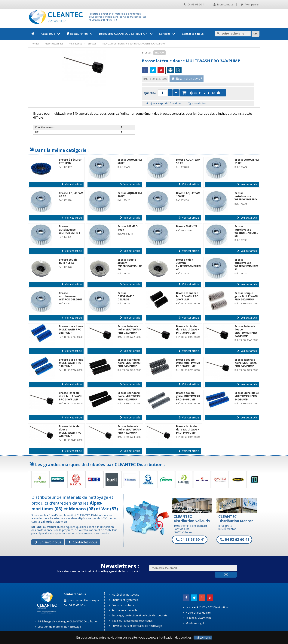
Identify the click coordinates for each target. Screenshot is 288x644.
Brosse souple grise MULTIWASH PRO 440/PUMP (188, 396)
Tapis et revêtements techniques (131, 621)
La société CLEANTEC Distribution (205, 607)
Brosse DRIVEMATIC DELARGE (126, 296)
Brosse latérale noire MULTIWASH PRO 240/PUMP (130, 330)
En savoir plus (48, 542)
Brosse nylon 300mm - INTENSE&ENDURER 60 (189, 265)
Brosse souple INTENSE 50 (68, 261)
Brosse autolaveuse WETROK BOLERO (246, 196)
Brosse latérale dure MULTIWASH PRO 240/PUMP (188, 330)
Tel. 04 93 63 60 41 (75, 605)
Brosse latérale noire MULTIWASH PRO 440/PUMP (130, 430)
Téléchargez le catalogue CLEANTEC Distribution (67, 621)
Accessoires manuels (123, 610)
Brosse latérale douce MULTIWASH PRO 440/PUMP (70, 431)
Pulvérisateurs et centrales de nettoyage (135, 626)
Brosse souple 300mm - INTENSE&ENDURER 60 (130, 265)
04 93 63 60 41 (195, 4)
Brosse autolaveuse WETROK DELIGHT (71, 296)
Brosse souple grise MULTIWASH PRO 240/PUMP (246, 296)
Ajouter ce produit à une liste (163, 103)
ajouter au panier (203, 93)
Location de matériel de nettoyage (58, 627)
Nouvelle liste (197, 103)
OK (226, 574)
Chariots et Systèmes (124, 600)
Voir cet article (72, 184)
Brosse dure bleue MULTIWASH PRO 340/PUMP (71, 363)
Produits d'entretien (123, 605)
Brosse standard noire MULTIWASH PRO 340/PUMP (130, 363)
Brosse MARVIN (186, 226)
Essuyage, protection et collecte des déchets (138, 615)
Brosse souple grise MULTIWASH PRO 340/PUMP (188, 363)
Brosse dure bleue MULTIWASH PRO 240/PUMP (71, 330)
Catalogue (51, 34)
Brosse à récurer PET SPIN (70, 161)
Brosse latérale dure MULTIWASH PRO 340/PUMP (71, 396)
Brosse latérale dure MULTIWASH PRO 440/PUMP (188, 430)
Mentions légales (195, 623)
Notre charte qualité (197, 613)
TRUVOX (159, 53)
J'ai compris (203, 638)
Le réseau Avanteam (197, 618)
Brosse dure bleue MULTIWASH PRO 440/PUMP (247, 396)
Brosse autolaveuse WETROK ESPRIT (70, 230)
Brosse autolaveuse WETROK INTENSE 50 (246, 231)
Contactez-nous (193, 34)
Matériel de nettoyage (124, 595)
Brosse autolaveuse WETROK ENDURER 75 (247, 265)
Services (168, 34)
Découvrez (126, 34)
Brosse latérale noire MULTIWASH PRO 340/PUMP (247, 363)
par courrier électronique (81, 600)
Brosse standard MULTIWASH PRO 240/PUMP (187, 296)
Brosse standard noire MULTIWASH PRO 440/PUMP (130, 396)
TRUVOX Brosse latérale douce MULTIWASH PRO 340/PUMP (134, 44)
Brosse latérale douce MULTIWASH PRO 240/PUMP (246, 331)
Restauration (80, 34)
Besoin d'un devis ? (187, 79)
